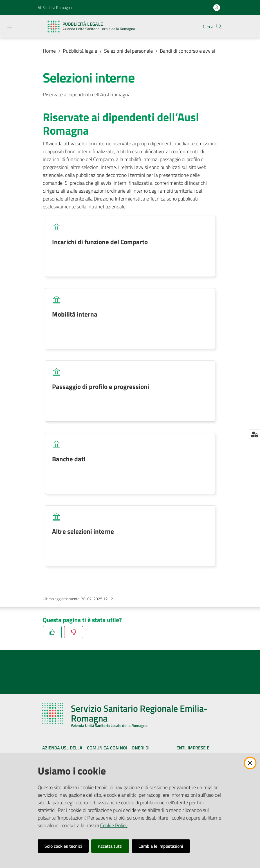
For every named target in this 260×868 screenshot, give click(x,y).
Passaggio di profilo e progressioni (101, 386)
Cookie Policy (114, 825)
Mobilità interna (75, 314)
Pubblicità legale (80, 51)
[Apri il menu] (10, 26)
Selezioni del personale (128, 51)
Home (49, 51)
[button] (219, 26)
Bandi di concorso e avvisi (187, 51)
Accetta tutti (110, 846)
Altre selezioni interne (83, 531)
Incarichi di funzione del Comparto (100, 242)
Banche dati (69, 459)
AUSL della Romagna (55, 7)
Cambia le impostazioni (161, 846)
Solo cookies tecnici (63, 846)
